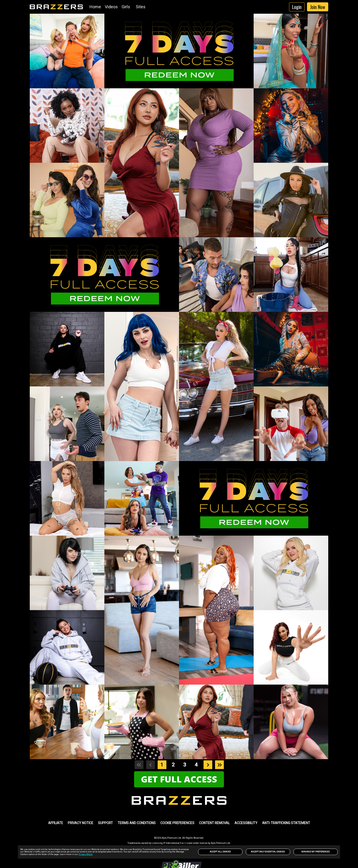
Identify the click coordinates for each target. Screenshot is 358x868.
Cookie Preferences (177, 823)
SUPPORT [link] (105, 823)
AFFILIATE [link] (56, 823)
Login (297, 7)
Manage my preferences (315, 852)
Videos (111, 7)
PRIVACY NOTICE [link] (81, 823)
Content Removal (214, 823)
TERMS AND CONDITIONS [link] (137, 823)
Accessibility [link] (246, 823)
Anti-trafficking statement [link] (286, 823)
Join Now (318, 7)
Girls (126, 7)
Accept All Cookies (220, 852)
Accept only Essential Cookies (268, 852)
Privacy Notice (86, 854)
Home (95, 7)
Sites (141, 7)
